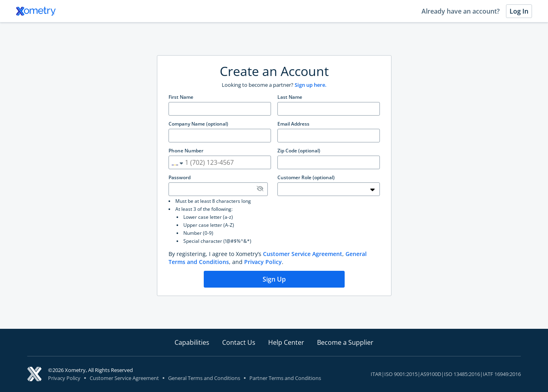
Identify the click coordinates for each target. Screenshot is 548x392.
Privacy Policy (263, 262)
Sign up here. (311, 85)
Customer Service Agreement (303, 254)
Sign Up (274, 279)
